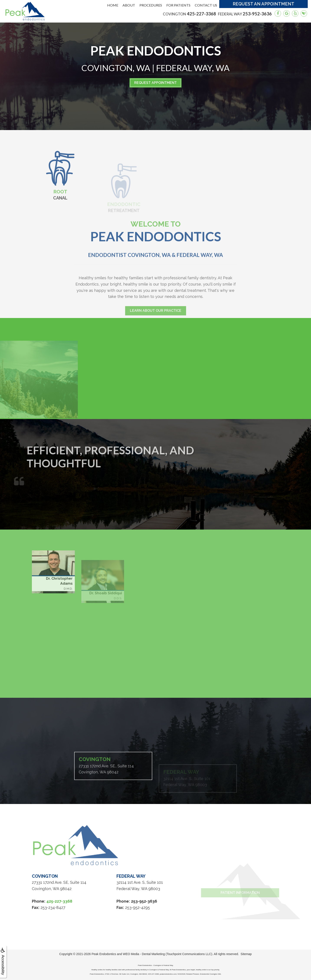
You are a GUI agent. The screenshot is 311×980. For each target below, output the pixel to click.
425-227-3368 (189, 14)
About (129, 5)
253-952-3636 (245, 14)
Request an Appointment (264, 4)
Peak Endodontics (104, 954)
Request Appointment (155, 83)
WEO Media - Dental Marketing (144, 954)
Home (113, 5)
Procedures (151, 5)
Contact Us (206, 5)
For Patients (178, 5)
